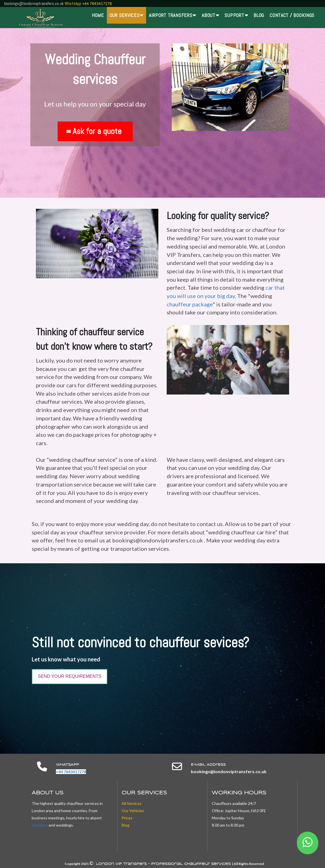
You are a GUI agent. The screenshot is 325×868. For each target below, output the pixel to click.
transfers (40, 825)
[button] (307, 843)
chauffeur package (190, 304)
